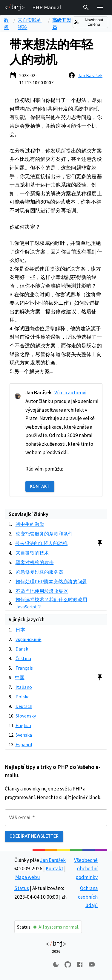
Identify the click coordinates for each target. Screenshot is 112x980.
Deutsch (24, 706)
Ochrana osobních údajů (88, 897)
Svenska (24, 735)
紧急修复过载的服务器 (39, 572)
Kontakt (40, 487)
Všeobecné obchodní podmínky (86, 869)
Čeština (23, 658)
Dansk (22, 649)
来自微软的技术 (32, 553)
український (29, 639)
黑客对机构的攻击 (35, 562)
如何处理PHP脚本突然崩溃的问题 (51, 581)
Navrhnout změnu (90, 22)
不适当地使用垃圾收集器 (42, 591)
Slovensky (26, 716)
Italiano (24, 687)
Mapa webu (28, 877)
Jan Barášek (90, 75)
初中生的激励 (30, 524)
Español (24, 744)
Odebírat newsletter (34, 836)
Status (22, 888)
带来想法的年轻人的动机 (41, 543)
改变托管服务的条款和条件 (44, 534)
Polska (23, 697)
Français (24, 668)
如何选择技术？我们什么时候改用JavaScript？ (51, 603)
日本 (20, 630)
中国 (20, 677)
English (23, 725)
